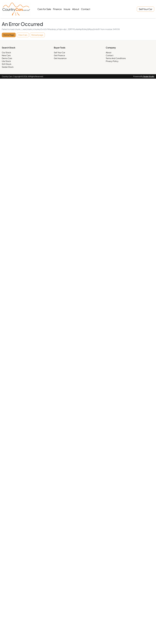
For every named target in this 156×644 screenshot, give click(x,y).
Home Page (9, 35)
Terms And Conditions (116, 58)
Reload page (37, 35)
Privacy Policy (112, 61)
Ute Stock (6, 61)
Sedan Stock (8, 67)
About (76, 9)
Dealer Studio (149, 76)
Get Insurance (60, 58)
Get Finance (59, 55)
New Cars (6, 55)
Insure (67, 9)
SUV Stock (7, 64)
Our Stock (6, 52)
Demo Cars (7, 58)
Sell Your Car (145, 9)
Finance (57, 9)
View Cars (23, 35)
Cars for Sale (44, 9)
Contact (86, 9)
